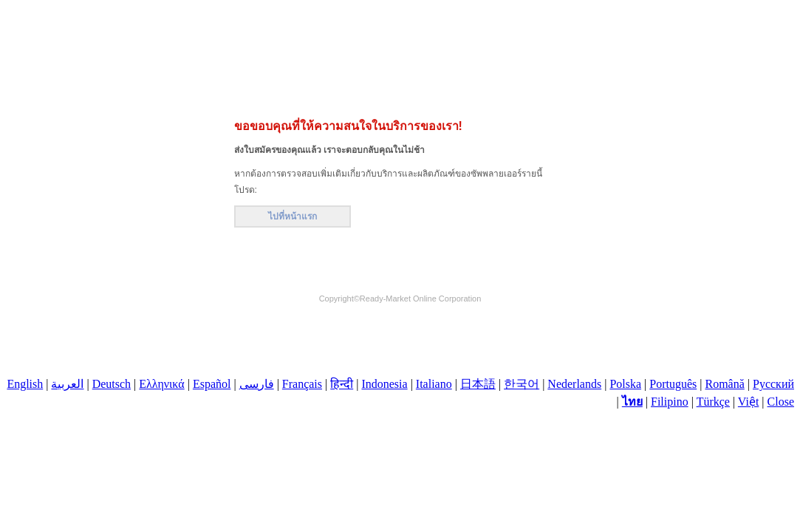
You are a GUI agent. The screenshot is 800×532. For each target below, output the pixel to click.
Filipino (670, 402)
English (25, 384)
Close (781, 402)
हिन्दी (342, 384)
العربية (67, 384)
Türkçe (713, 402)
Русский (773, 384)
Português (673, 384)
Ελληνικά (161, 384)
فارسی (257, 384)
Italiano (434, 384)
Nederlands (574, 384)
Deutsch (112, 384)
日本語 (478, 384)
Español (212, 384)
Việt (748, 402)
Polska (625, 384)
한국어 (522, 384)
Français (302, 384)
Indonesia (384, 384)
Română (724, 384)
